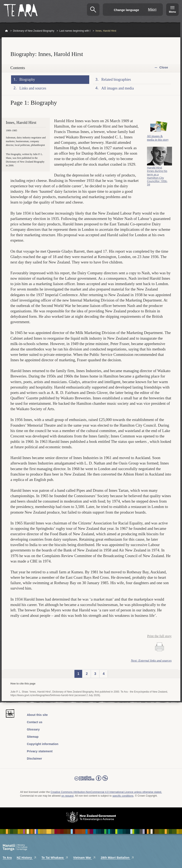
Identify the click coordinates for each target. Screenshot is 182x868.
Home (6, 31)
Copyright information (43, 744)
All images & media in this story (158, 138)
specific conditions (123, 796)
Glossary (33, 729)
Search (93, 10)
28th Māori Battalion (117, 858)
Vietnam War (84, 858)
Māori (152, 9)
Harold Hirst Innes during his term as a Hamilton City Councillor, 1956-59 (157, 176)
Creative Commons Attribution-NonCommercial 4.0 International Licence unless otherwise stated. (106, 792)
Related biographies (116, 79)
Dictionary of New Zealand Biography (34, 31)
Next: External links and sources (151, 661)
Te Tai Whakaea (55, 858)
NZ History (27, 858)
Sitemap (33, 737)
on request (67, 796)
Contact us (35, 722)
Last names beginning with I (75, 31)
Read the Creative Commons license (91, 781)
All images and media (118, 88)
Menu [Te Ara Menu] (172, 12)
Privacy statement (40, 751)
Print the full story (159, 636)
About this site (37, 715)
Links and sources (33, 88)
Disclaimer (35, 759)
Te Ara (7, 858)
